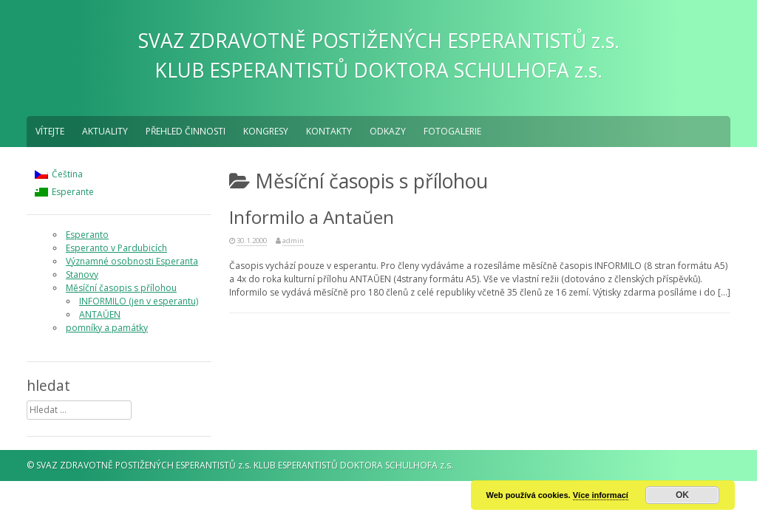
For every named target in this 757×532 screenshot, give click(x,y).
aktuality (105, 131)
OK (682, 495)
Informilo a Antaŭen (312, 217)
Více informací (601, 495)
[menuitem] (64, 174)
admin (293, 241)
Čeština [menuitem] (67, 174)
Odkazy (388, 131)
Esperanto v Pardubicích (116, 248)
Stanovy (82, 274)
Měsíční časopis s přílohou (121, 288)
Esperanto (87, 235)
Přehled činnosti (186, 131)
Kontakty (329, 131)
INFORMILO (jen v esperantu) (139, 301)
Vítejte (50, 131)
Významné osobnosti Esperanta (132, 261)
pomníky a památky (107, 328)
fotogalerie (452, 131)
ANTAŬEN (100, 314)
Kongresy (266, 131)
